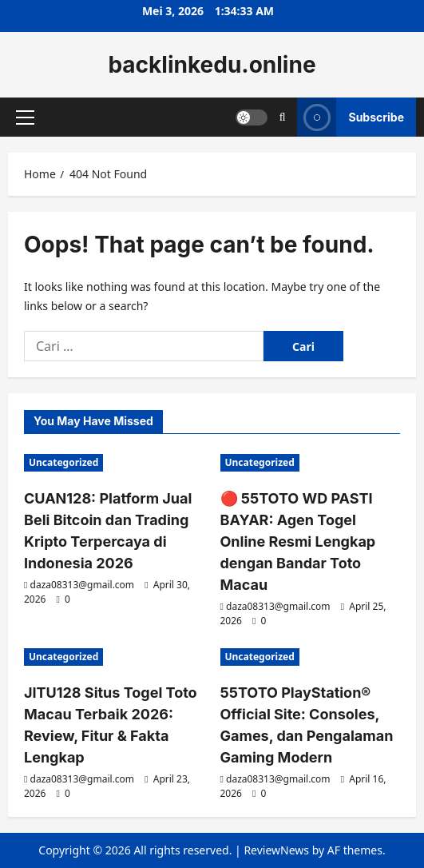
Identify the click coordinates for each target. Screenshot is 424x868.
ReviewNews (276, 850)
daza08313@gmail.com (83, 585)
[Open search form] (283, 117)
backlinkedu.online (212, 65)
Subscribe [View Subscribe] (351, 117)
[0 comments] (63, 599)
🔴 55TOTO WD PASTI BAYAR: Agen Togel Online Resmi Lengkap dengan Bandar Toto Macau (298, 542)
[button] (25, 117)
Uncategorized (63, 462)
